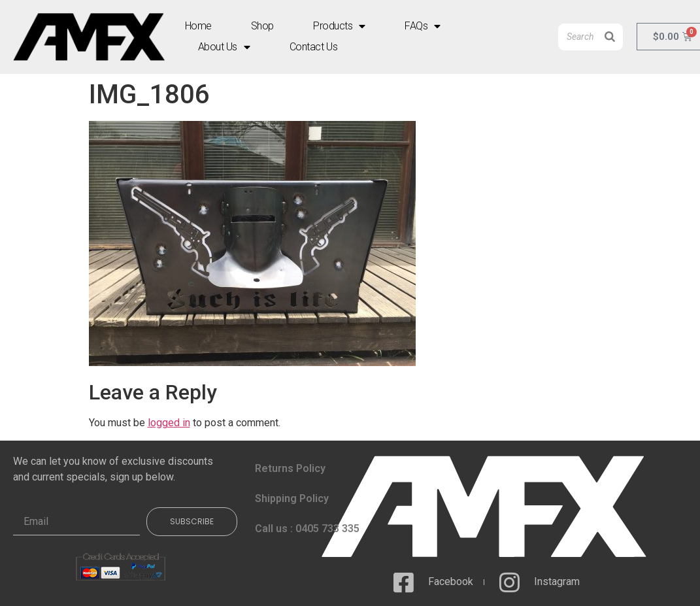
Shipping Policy (292, 498)
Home (198, 26)
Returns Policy (290, 468)
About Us (224, 47)
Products (339, 26)
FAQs (423, 26)
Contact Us (314, 47)
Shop (262, 26)
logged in (169, 423)
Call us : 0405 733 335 (307, 529)
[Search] (610, 37)
